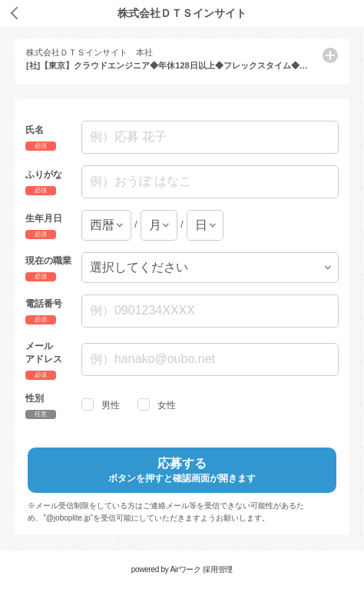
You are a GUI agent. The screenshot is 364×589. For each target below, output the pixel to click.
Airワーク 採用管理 (201, 569)
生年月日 (44, 218)
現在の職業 (48, 260)
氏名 (35, 130)
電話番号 (44, 304)
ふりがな (44, 175)
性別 (35, 398)
